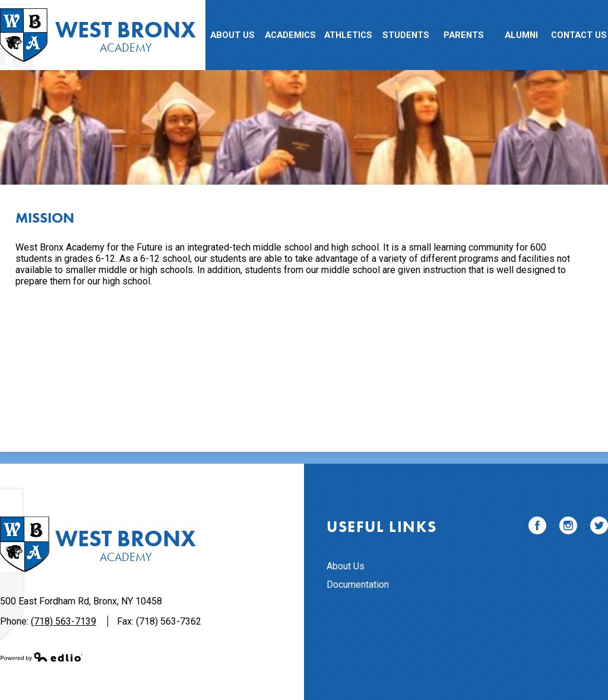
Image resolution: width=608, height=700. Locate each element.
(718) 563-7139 (64, 621)
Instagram (568, 528)
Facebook (537, 528)
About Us (346, 566)
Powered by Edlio (42, 657)
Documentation (358, 585)
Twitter (599, 528)
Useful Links (381, 527)
